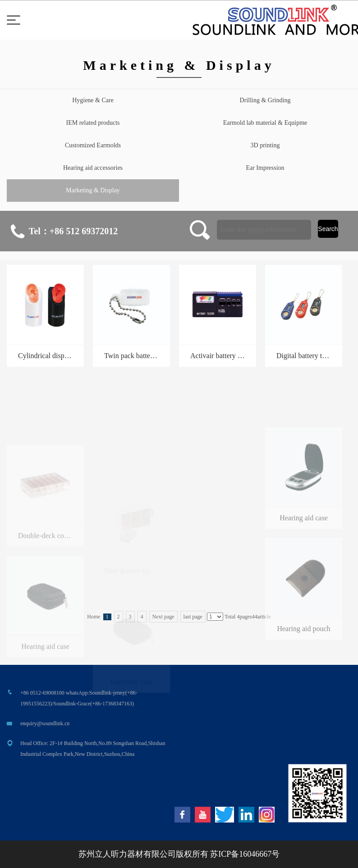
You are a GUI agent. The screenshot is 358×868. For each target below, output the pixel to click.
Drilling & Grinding (265, 100)
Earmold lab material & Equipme (265, 123)
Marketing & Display (93, 190)
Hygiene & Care (93, 100)
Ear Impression (265, 168)
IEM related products (93, 123)
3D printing (265, 145)
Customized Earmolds (93, 145)
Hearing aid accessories (93, 168)
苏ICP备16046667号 (245, 854)
